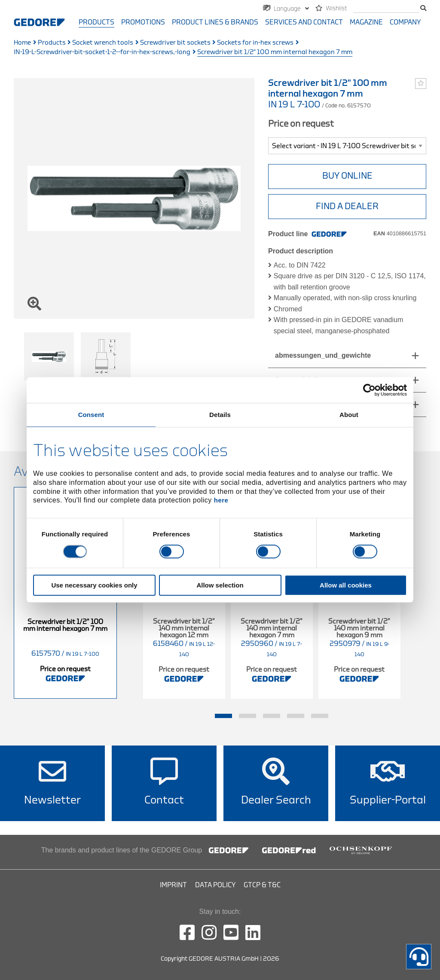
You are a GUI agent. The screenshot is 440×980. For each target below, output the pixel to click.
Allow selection (220, 586)
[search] (386, 9)
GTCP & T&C (262, 885)
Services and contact (304, 22)
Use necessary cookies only (94, 586)
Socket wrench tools (103, 43)
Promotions (143, 22)
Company (405, 22)
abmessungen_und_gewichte (323, 355)
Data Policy (215, 885)
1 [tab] (223, 716)
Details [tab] (220, 415)
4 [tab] (296, 716)
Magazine (366, 22)
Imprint (173, 885)
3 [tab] (272, 716)
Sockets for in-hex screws (255, 43)
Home (22, 43)
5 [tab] (320, 716)
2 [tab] (247, 716)
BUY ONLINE (347, 176)
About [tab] (349, 415)
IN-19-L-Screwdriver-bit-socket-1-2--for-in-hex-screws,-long (102, 52)
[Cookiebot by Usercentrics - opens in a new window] (369, 390)
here (221, 501)
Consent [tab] (91, 415)
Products (96, 22)
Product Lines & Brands (215, 22)
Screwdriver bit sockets (175, 43)
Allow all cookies (346, 586)
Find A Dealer (347, 206)
